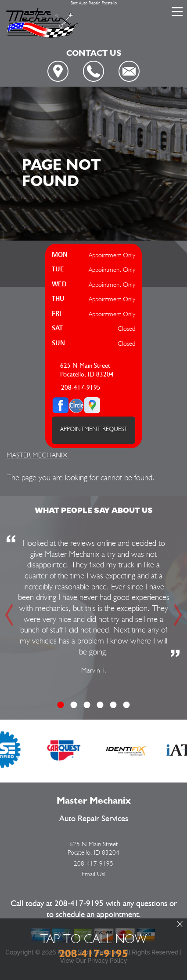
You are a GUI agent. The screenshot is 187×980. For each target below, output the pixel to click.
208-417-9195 (81, 388)
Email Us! (94, 874)
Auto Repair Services (94, 819)
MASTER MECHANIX (37, 455)
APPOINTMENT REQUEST (94, 429)
